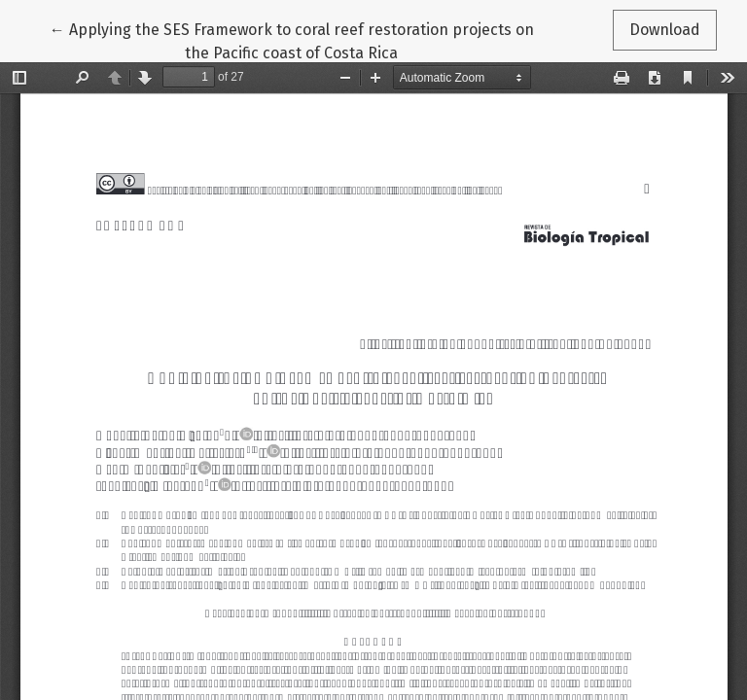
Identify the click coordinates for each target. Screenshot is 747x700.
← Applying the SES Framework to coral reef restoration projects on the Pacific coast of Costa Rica (292, 40)
